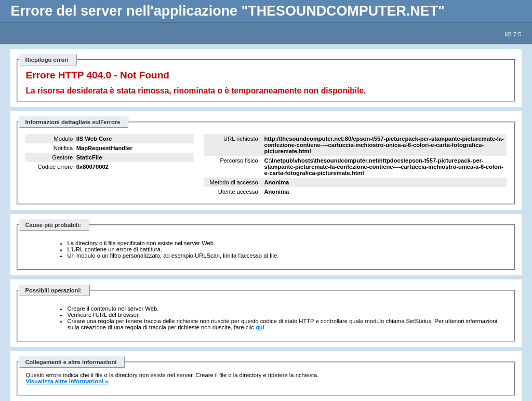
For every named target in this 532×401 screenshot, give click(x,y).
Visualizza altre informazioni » (67, 381)
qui (260, 327)
